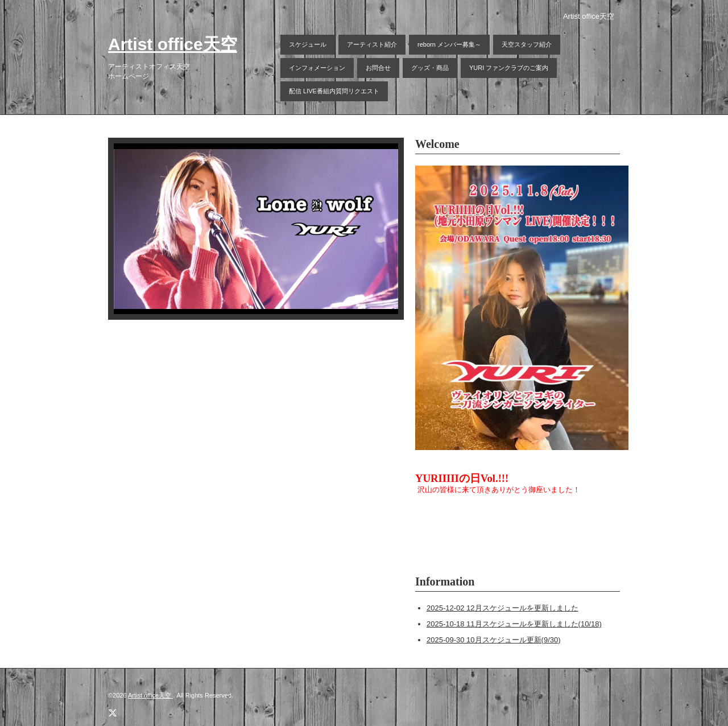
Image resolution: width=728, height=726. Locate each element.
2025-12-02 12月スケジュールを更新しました (502, 608)
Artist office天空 (173, 44)
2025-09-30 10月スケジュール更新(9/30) (494, 640)
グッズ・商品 (430, 68)
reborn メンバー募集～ (449, 44)
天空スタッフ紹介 (527, 44)
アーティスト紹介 (372, 44)
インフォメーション (317, 68)
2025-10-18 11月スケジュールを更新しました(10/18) (514, 624)
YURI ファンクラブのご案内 (509, 68)
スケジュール (308, 44)
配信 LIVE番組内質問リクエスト (334, 91)
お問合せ (378, 68)
